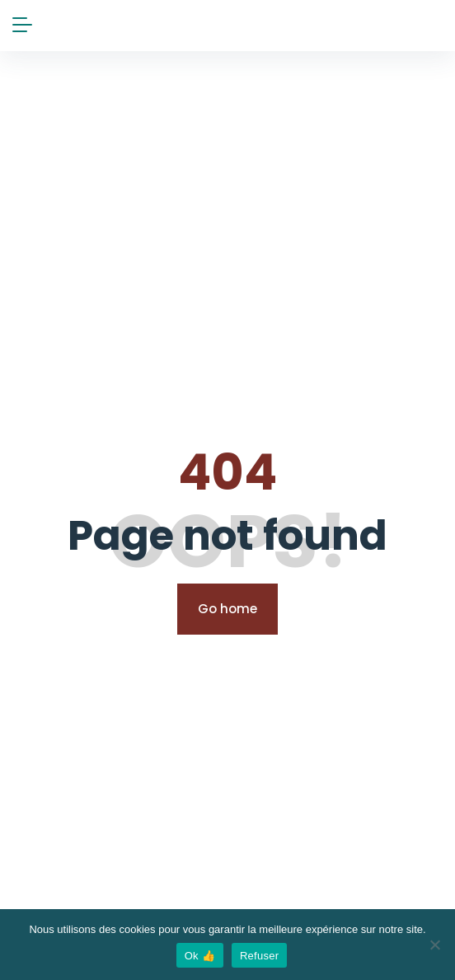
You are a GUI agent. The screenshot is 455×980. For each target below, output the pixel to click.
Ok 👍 (200, 956)
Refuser (259, 956)
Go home (227, 609)
